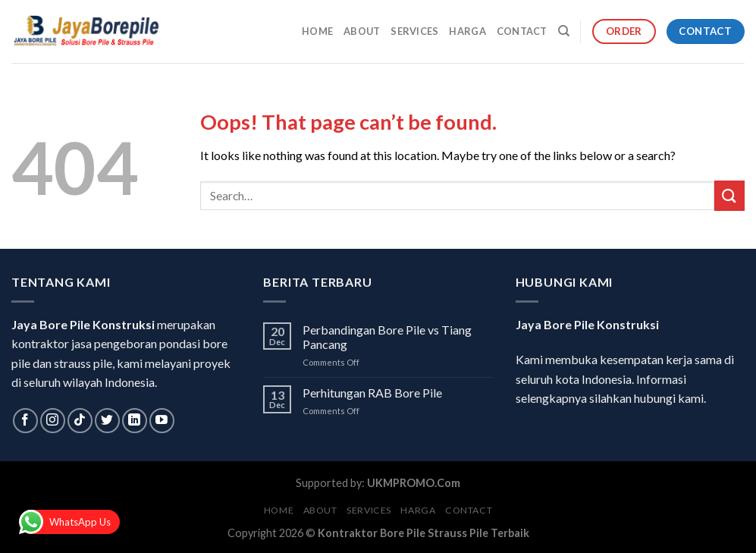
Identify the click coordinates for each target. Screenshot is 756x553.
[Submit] (729, 195)
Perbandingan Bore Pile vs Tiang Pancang (387, 337)
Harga (467, 31)
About (362, 31)
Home (317, 31)
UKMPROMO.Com (414, 483)
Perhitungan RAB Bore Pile (372, 393)
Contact (522, 31)
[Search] (564, 31)
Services (414, 31)
